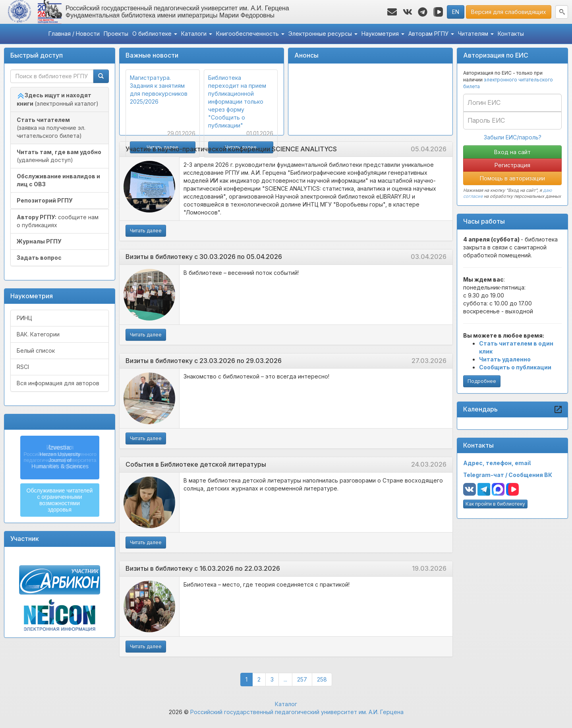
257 (305, 679)
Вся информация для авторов (58, 383)
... (285, 679)
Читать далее (146, 231)
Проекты (116, 34)
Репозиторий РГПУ (45, 200)
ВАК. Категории (38, 334)
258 (325, 679)
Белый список (36, 350)
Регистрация (512, 165)
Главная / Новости (74, 34)
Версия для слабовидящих (509, 12)
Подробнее (482, 381)
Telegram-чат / (486, 475)
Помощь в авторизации (512, 178)
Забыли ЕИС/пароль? (513, 137)
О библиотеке (155, 34)
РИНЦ (24, 318)
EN (456, 12)
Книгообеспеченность (250, 34)
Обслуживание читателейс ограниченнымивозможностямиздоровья (60, 500)
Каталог (286, 704)
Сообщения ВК (530, 475)
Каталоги (197, 34)
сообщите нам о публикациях (58, 221)
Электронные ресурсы (323, 34)
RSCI (23, 367)
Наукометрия (383, 34)
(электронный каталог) (58, 99)
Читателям (476, 34)
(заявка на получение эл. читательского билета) (51, 128)
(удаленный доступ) (59, 156)
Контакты (511, 34)
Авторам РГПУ (431, 34)
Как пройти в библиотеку (495, 504)
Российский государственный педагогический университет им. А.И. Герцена (297, 712)
